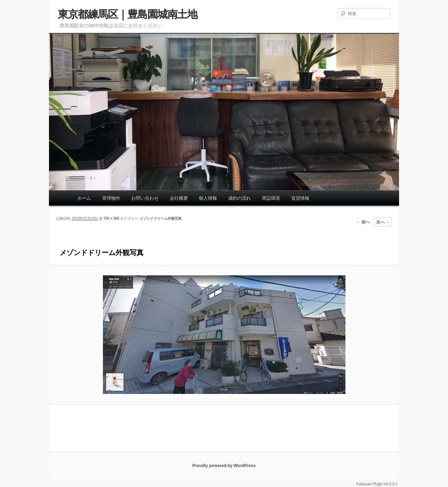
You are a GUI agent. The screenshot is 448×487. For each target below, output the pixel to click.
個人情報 (208, 198)
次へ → (383, 222)
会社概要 (179, 198)
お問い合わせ (145, 198)
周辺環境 (271, 198)
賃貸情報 (300, 198)
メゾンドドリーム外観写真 (161, 218)
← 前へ (363, 222)
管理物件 (111, 198)
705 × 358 (111, 218)
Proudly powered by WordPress (224, 466)
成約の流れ (240, 198)
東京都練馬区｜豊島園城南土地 (127, 14)
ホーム (84, 198)
